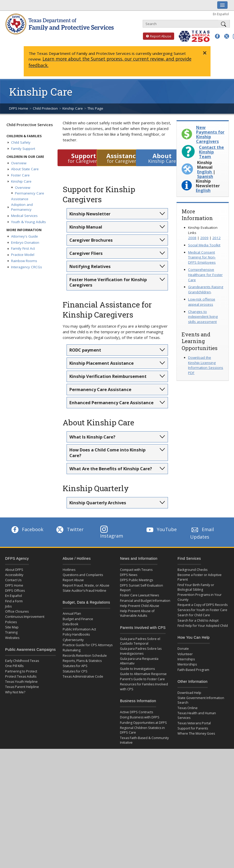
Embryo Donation (25, 242)
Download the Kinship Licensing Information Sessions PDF (206, 365)
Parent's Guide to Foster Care (142, 679)
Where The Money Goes (196, 733)
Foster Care (20, 175)
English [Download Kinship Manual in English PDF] (205, 172)
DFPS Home (19, 108)
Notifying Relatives (90, 266)
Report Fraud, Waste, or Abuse (86, 585)
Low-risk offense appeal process (202, 302)
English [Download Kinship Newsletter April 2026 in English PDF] (203, 190)
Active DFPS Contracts (136, 712)
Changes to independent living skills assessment (203, 317)
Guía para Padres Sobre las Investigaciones (141, 651)
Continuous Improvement (25, 617)
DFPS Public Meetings (136, 580)
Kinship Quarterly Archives (98, 503)
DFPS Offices (15, 591)
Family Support (23, 149)
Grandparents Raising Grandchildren (206, 289)
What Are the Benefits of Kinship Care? (111, 469)
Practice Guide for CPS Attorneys (88, 645)
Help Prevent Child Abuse (140, 606)
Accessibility (14, 575)
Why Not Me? (15, 692)
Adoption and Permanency (22, 207)
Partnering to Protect (21, 671)
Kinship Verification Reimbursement (108, 376)
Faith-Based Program (193, 670)
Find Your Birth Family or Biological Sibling (196, 587)
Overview (19, 163)
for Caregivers (84, 158)
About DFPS (14, 570)
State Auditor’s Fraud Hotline (84, 591)
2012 (216, 238)
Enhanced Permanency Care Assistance (111, 403)
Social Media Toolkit (204, 245)
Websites (12, 638)
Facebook (27, 529)
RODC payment (85, 350)
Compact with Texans (136, 570)
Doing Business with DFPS (140, 717)
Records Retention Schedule (85, 656)
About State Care (25, 169)
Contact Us (13, 580)
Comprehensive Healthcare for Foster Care (205, 275)
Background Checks (192, 570)
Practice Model (23, 255)
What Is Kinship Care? (92, 437)
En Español (221, 14)
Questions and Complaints (83, 575)
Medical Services (24, 216)
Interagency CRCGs (27, 267)
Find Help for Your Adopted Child (203, 626)
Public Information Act (79, 629)
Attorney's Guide (25, 236)
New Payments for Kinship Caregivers (210, 134)
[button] (217, 36)
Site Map (12, 627)
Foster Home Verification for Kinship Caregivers (108, 282)
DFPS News (129, 575)
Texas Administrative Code (83, 676)
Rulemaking (72, 650)
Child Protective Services (30, 125)
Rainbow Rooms (24, 261)
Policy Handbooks (76, 634)
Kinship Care (73, 108)
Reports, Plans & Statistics (82, 661)
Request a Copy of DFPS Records (203, 605)
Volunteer (185, 654)
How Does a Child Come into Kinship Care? (107, 452)
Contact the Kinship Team (211, 152)
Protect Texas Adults (21, 676)
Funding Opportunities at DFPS (143, 723)
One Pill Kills (14, 666)
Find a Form (14, 601)
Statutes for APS (75, 666)
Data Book (70, 624)
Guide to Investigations (137, 669)
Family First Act (23, 248)
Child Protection (45, 108)
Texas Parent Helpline (22, 687)
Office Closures (17, 611)
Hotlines (69, 570)
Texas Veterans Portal (194, 723)
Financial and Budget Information (145, 601)
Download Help (189, 693)
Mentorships (187, 664)
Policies (11, 622)
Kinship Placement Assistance (102, 363)
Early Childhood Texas (22, 661)
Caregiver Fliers (86, 253)
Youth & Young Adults (29, 222)
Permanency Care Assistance (100, 389)
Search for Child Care (194, 615)
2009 (204, 238)
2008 (192, 238)
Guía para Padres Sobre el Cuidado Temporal (140, 641)
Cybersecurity (73, 640)
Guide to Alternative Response (143, 674)
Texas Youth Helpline (21, 682)
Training (11, 632)
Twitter (69, 529)
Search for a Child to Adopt (198, 620)
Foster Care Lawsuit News (139, 595)
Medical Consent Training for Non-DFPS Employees (202, 257)
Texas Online (188, 708)
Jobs (8, 606)
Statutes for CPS (75, 671)
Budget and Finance (78, 619)
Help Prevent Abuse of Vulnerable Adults (137, 613)
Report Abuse (157, 36)
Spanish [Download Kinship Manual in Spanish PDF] (205, 176)
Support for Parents (193, 728)
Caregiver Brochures (91, 240)
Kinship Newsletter (90, 214)
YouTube (161, 529)
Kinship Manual (86, 227)
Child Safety (21, 142)
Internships (186, 659)
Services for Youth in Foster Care (202, 610)
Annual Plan (72, 614)
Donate (183, 649)
